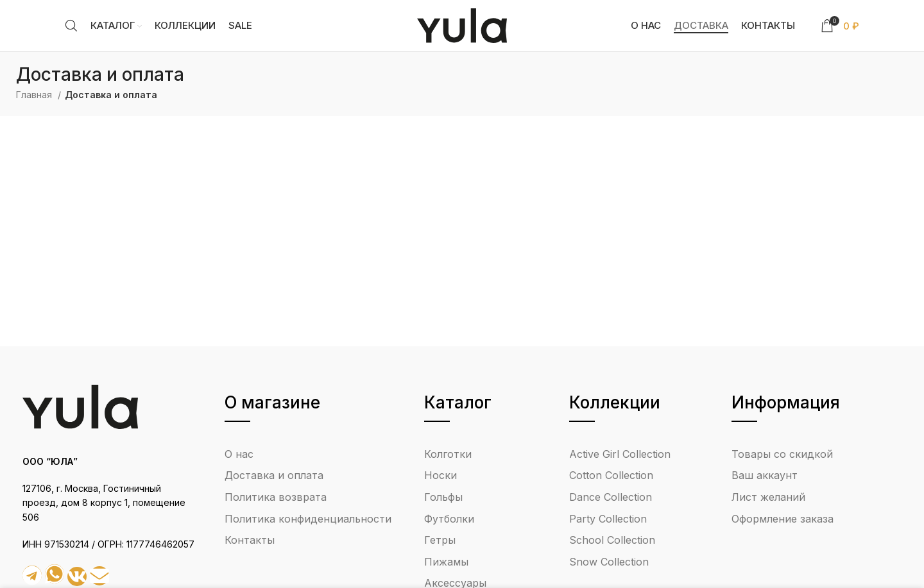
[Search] (71, 26)
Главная (35, 95)
